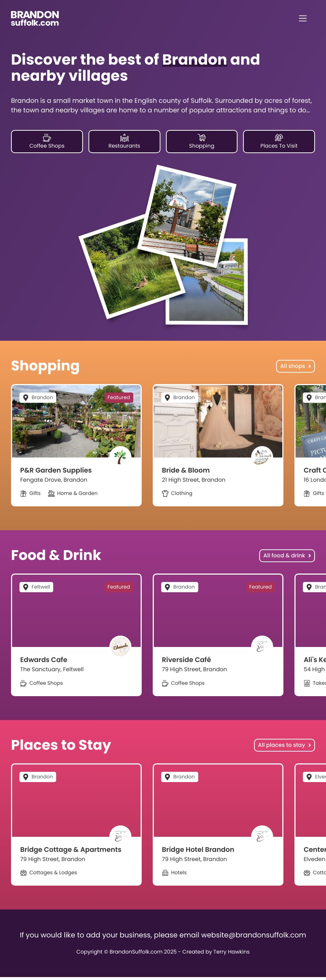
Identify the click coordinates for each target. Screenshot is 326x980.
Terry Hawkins (231, 955)
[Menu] (303, 18)
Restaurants (124, 142)
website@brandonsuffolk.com (254, 938)
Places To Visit (279, 142)
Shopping (202, 142)
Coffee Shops (47, 142)
